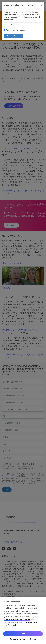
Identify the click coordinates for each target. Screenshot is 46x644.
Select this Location (13, 36)
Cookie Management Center (17, 619)
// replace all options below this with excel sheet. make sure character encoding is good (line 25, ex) (23, 24)
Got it (23, 634)
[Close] (41, 5)
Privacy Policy (14, 625)
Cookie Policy (32, 622)
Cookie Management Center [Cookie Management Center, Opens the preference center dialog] (23, 639)
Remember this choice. (15, 30)
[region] (23, 620)
